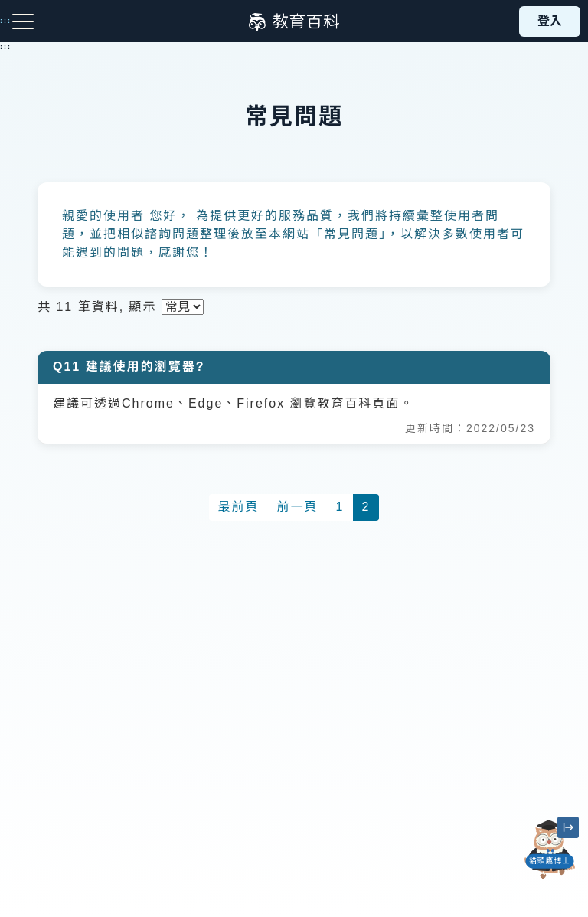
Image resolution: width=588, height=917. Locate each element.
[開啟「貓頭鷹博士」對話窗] (550, 850)
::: (6, 47)
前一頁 (298, 507)
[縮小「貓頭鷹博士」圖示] (568, 827)
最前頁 (239, 507)
